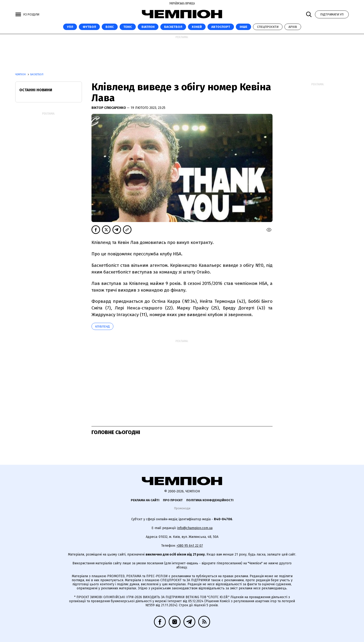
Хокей (197, 27)
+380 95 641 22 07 (190, 546)
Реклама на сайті (145, 500)
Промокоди (182, 508)
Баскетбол (173, 27)
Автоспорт (221, 27)
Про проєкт (173, 500)
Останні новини (36, 90)
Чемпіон (21, 75)
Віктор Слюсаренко (109, 108)
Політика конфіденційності (210, 500)
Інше (243, 27)
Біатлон (148, 27)
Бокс (110, 27)
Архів (293, 27)
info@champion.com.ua (195, 528)
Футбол (89, 27)
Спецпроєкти (268, 27)
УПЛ (70, 27)
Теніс (128, 27)
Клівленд (102, 326)
